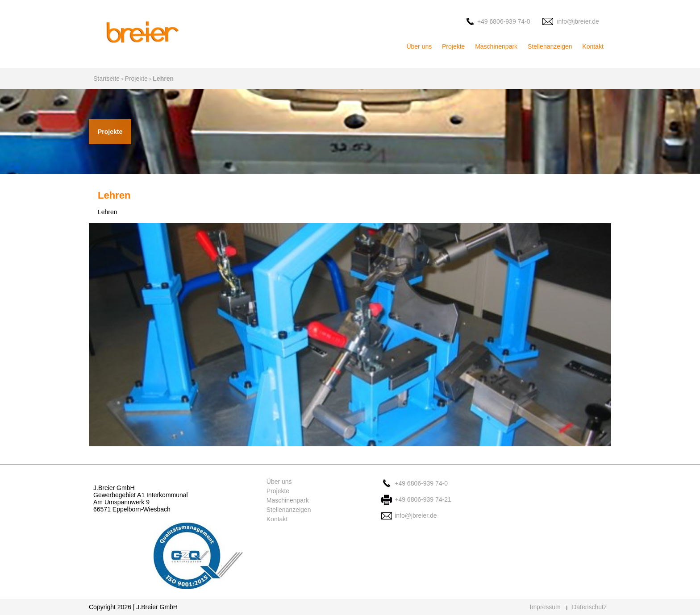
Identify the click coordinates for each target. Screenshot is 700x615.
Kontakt (593, 46)
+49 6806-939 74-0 (504, 21)
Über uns (419, 46)
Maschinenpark (496, 46)
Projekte (453, 46)
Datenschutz (589, 607)
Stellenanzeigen (550, 46)
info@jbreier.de (578, 21)
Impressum (545, 607)
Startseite (106, 79)
